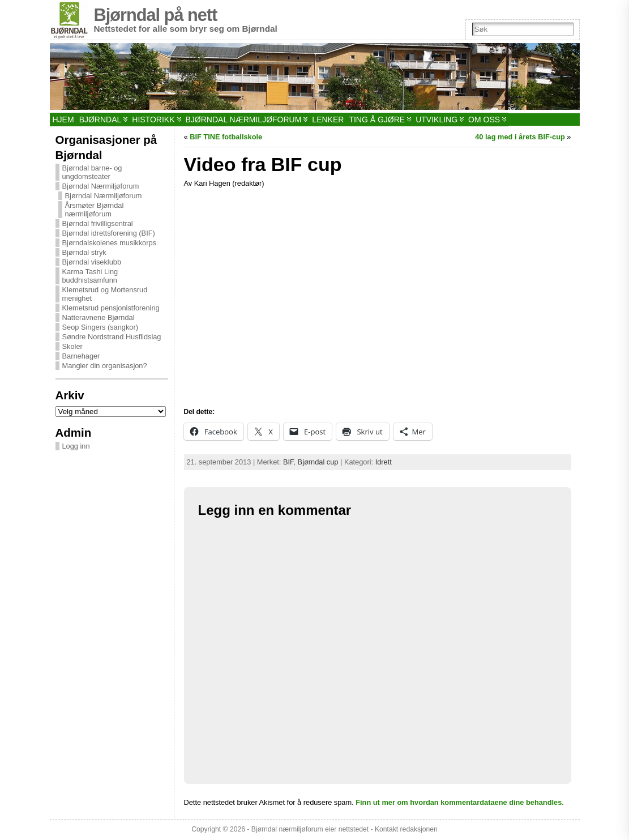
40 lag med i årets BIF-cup (520, 137)
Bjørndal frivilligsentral (98, 223)
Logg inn (76, 446)
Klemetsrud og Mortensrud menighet (105, 294)
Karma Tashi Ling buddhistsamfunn (90, 276)
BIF (288, 462)
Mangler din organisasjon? (105, 366)
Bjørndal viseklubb (92, 262)
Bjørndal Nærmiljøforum (101, 186)
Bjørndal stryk (84, 252)
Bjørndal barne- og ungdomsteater (92, 172)
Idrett (384, 462)
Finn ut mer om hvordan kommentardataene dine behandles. (460, 802)
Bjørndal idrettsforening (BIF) (109, 233)
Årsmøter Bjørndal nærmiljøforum (95, 210)
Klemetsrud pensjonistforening (111, 308)
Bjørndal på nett (156, 15)
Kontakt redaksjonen (406, 829)
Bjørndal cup (318, 462)
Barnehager (81, 356)
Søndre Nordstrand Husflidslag (112, 337)
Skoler (72, 346)
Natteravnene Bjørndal (99, 317)
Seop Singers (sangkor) (100, 327)
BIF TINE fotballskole (226, 137)
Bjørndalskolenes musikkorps (109, 243)
